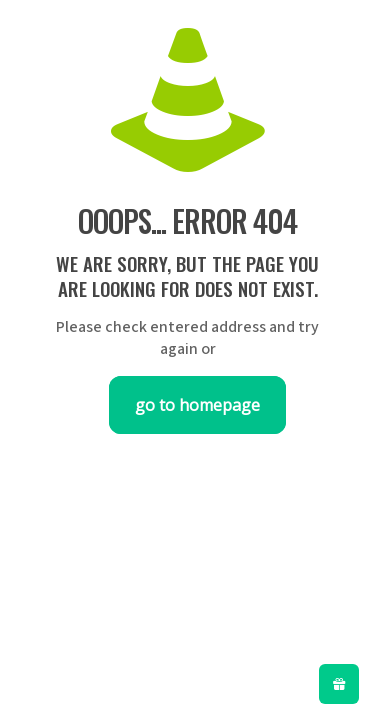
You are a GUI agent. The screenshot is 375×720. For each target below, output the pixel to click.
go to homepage (197, 405)
